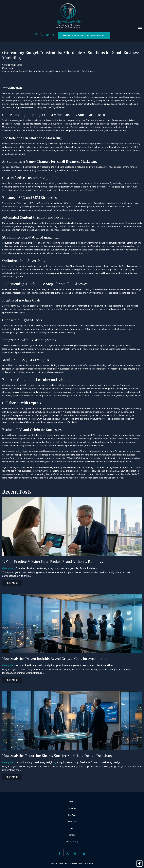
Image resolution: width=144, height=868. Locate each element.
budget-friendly (53, 71)
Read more (12, 583)
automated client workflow (98, 665)
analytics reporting (67, 762)
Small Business (89, 71)
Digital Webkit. (64, 863)
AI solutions (39, 71)
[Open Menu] (140, 27)
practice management (69, 665)
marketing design (111, 762)
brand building (24, 762)
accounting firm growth (29, 665)
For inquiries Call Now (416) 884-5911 (84, 35)
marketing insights (44, 762)
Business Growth (89, 762)
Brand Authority (25, 568)
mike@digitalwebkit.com (107, 478)
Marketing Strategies (71, 71)
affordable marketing (22, 71)
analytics (49, 665)
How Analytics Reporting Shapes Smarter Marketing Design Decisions (57, 755)
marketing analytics (47, 568)
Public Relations (89, 568)
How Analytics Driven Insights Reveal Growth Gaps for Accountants (55, 658)
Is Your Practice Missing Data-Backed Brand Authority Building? (53, 561)
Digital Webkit (87, 863)
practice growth (69, 568)
